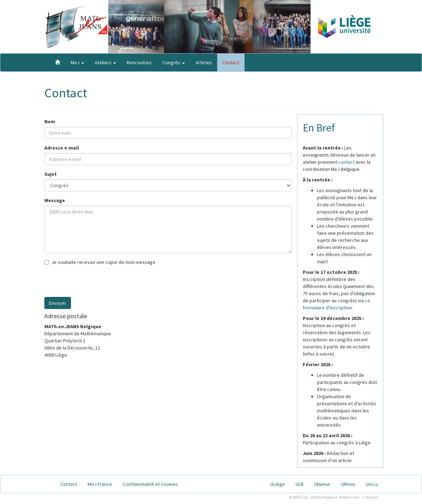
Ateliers (105, 63)
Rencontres (139, 63)
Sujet (51, 174)
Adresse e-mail (62, 148)
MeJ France (100, 484)
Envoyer (58, 303)
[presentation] (98, 283)
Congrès (174, 63)
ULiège (278, 484)
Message (55, 200)
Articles (204, 63)
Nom (50, 121)
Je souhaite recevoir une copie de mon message (100, 262)
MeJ (77, 63)
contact (346, 162)
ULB (300, 484)
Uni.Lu (372, 484)
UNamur (322, 484)
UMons (348, 484)
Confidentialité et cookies (150, 484)
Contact (231, 63)
